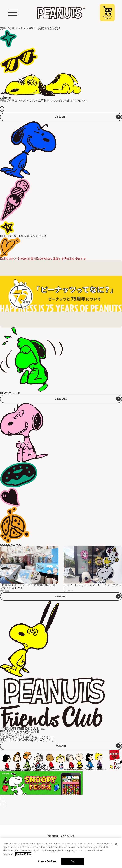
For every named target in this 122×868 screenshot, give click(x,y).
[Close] (116, 844)
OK (73, 861)
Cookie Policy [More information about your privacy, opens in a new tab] (23, 854)
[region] (61, 853)
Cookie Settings (47, 861)
